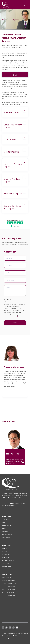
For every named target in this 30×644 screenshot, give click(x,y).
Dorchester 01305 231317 (8, 596)
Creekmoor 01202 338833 (8, 581)
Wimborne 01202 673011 (8, 593)
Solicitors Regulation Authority (11, 498)
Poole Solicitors (6, 557)
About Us (4, 529)
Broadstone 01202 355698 (8, 587)
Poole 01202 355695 (7, 578)
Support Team (5, 563)
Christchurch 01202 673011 (9, 590)
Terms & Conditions (7, 636)
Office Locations (6, 520)
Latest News (5, 532)
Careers (4, 523)
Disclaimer (16, 636)
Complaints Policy (6, 567)
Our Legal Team (6, 554)
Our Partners (5, 551)
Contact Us (4, 548)
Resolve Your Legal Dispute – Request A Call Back (15, 75)
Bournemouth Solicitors (8, 560)
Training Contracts (6, 526)
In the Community (6, 538)
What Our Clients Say (7, 535)
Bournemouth (5, 584)
